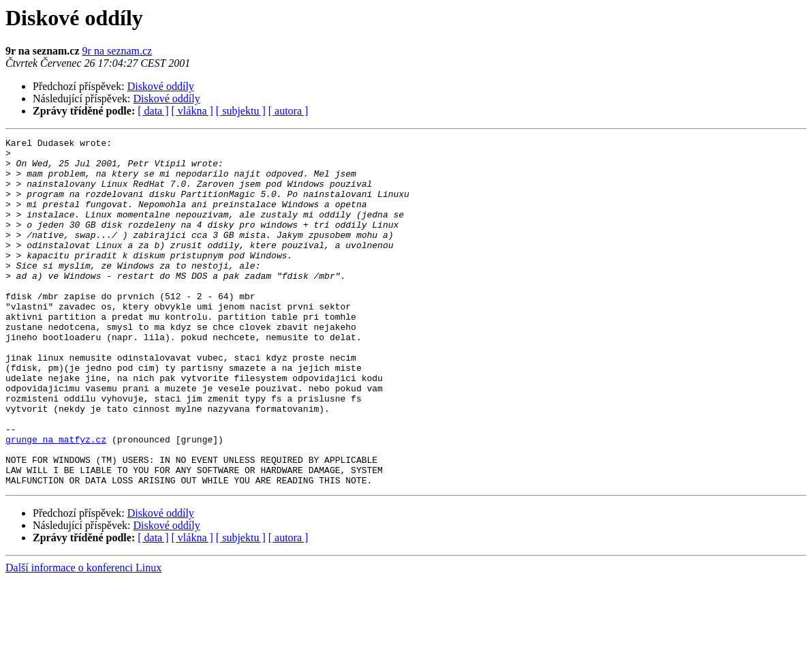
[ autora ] (288, 111)
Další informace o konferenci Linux (83, 637)
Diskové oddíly (161, 86)
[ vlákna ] (192, 111)
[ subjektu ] (241, 111)
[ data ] (153, 111)
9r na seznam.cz (118, 51)
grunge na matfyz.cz (56, 500)
